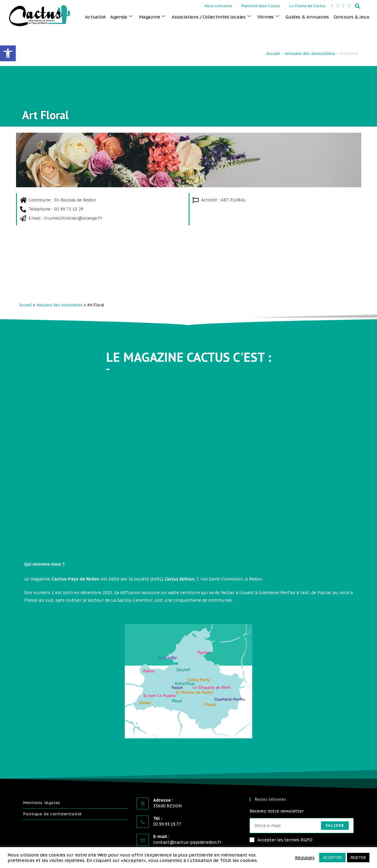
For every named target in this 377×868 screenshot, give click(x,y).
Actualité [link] (95, 17)
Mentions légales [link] (42, 803)
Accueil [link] (273, 53)
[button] (357, 6)
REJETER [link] (358, 858)
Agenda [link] (121, 17)
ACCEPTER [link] (332, 858)
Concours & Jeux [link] (352, 17)
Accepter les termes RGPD (281, 840)
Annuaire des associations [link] (310, 53)
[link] (8, 53)
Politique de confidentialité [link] (53, 814)
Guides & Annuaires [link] (307, 17)
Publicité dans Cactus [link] (261, 6)
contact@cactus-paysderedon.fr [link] (187, 842)
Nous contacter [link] (218, 6)
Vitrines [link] (268, 17)
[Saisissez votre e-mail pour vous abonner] (301, 826)
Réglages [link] (305, 858)
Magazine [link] (152, 17)
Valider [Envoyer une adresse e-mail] (335, 825)
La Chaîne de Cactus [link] (307, 6)
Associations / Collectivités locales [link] (211, 17)
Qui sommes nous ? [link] (45, 564)
